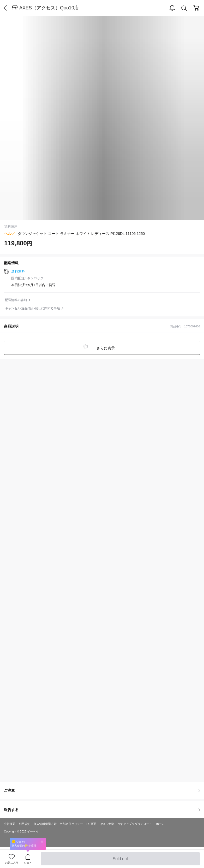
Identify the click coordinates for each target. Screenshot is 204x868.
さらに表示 (105, 348)
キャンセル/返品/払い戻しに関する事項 (32, 308)
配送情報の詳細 (16, 300)
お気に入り (12, 863)
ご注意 (102, 790)
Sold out (120, 861)
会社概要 (10, 824)
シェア (28, 863)
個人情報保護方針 (45, 824)
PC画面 (91, 824)
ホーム (160, 824)
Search (184, 8)
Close (42, 841)
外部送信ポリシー (71, 824)
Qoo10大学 (107, 824)
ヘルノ (10, 234)
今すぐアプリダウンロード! (135, 824)
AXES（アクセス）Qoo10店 (49, 8)
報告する (102, 810)
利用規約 (25, 824)
